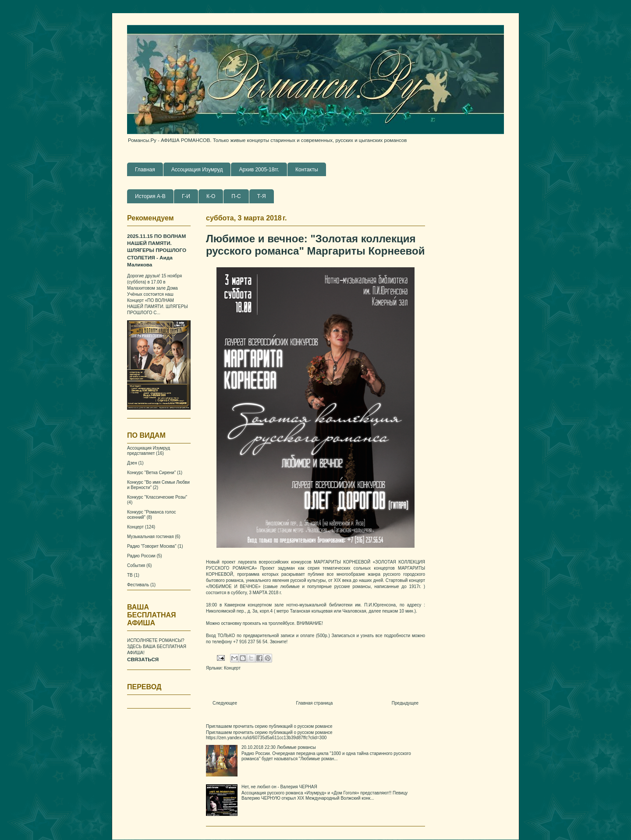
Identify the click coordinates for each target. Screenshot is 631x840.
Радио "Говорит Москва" (152, 546)
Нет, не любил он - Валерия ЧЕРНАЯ (279, 787)
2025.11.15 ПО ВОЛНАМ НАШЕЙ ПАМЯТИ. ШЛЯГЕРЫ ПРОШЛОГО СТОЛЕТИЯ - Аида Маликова (157, 250)
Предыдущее (405, 703)
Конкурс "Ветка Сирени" (151, 473)
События (136, 565)
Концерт (232, 668)
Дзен (132, 463)
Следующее (225, 703)
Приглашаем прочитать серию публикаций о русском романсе (269, 726)
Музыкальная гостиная (150, 537)
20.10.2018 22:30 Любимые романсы (279, 747)
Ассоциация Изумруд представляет (149, 451)
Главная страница (314, 703)
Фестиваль (138, 585)
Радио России (141, 556)
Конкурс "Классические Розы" (157, 497)
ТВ (130, 575)
